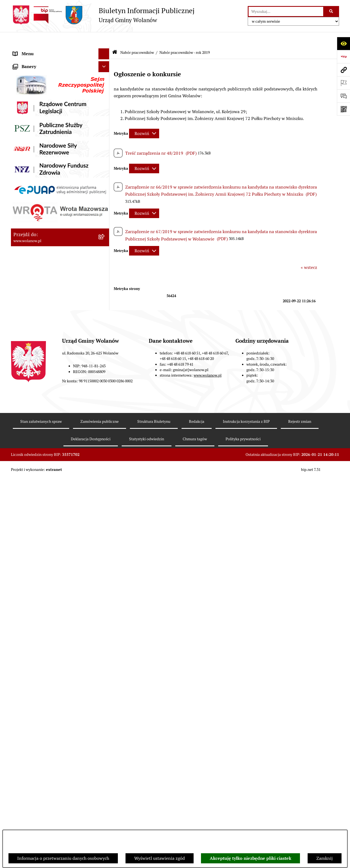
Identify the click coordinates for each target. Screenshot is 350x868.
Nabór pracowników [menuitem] (33, 269)
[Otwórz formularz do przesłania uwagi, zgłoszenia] (343, 96)
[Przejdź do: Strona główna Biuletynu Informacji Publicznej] (115, 38)
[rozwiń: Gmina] (105, 61)
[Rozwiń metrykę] (144, 119)
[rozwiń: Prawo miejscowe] (105, 127)
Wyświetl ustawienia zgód (160, 858)
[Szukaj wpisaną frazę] (332, 11)
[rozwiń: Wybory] (105, 225)
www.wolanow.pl (208, 787)
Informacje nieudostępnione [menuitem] (41, 519)
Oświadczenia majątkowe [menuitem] (38, 170)
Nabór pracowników (137, 38)
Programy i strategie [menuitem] (33, 181)
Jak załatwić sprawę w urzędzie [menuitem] (43, 105)
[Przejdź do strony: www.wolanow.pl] (343, 70)
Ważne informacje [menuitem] (31, 72)
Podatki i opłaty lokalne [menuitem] (36, 149)
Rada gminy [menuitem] (25, 83)
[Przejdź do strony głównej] (103, 15)
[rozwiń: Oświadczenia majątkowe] (105, 171)
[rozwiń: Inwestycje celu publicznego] (105, 214)
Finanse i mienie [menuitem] (30, 138)
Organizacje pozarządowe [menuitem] (38, 258)
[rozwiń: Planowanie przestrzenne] (105, 193)
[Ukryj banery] (104, 542)
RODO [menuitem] (19, 50)
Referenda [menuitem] (23, 236)
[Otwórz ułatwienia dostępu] (343, 43)
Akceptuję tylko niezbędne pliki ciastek (250, 858)
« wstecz (309, 253)
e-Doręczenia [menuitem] (26, 497)
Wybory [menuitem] (21, 225)
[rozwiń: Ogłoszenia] (105, 116)
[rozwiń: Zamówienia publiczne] (105, 203)
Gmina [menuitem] (20, 61)
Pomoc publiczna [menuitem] (30, 159)
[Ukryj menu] (104, 39)
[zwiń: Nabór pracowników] (105, 269)
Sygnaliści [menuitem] (23, 486)
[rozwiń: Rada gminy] (105, 83)
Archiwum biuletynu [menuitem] (33, 530)
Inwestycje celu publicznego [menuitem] (41, 214)
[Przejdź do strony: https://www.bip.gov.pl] (343, 57)
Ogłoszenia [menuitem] (24, 116)
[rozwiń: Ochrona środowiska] (105, 247)
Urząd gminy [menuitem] (26, 94)
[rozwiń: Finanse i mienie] (105, 138)
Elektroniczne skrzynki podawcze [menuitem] (46, 508)
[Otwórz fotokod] (343, 109)
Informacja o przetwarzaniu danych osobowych (63, 858)
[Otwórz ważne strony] (343, 83)
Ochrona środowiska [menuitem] (33, 247)
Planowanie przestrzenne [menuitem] (38, 192)
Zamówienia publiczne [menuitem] (35, 203)
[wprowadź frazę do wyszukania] (286, 11)
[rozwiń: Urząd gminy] (105, 94)
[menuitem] (60, 283)
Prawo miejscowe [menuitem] (30, 127)
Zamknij (325, 858)
